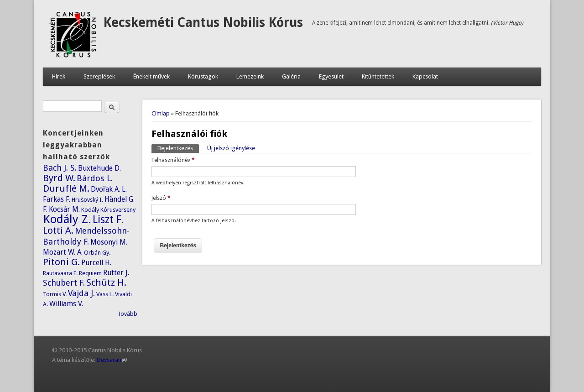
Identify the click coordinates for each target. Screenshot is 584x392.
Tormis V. (55, 294)
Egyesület (331, 76)
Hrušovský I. (88, 200)
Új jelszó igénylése (231, 148)
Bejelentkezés (178, 148)
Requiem (90, 273)
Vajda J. (81, 293)
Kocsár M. (64, 209)
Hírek (59, 76)
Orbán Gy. (97, 253)
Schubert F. (64, 283)
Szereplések (99, 76)
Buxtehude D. (99, 168)
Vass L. (105, 294)
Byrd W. (59, 178)
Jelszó (161, 198)
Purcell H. (96, 263)
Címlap (161, 113)
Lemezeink (250, 76)
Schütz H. (106, 282)
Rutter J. (116, 273)
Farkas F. (57, 199)
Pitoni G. (61, 262)
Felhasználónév (173, 160)
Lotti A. (58, 230)
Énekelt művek (151, 76)
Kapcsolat (425, 76)
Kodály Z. (67, 219)
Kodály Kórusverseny (108, 210)
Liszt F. (108, 220)
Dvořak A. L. (109, 189)
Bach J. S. (60, 168)
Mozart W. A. (63, 252)
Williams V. (66, 304)
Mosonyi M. (109, 242)
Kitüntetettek (378, 76)
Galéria (291, 76)
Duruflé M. (66, 188)
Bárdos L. (95, 178)
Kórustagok (203, 76)
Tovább (127, 314)
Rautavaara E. (60, 273)
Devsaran (112, 360)
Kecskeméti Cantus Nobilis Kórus (203, 23)
